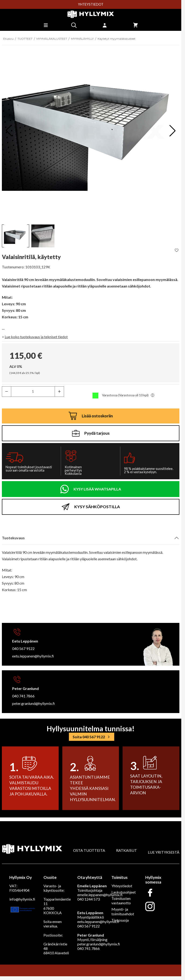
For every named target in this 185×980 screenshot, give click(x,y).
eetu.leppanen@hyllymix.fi (33, 656)
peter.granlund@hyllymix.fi (34, 703)
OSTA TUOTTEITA (89, 850)
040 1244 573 (89, 899)
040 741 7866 (23, 696)
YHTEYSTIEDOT (91, 4)
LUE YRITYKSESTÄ (164, 852)
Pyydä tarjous (91, 433)
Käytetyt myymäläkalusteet (117, 39)
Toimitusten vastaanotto (121, 901)
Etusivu (8, 39)
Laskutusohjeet (124, 892)
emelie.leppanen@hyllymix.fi (100, 895)
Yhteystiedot (122, 886)
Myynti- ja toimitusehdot (123, 911)
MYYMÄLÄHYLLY (82, 39)
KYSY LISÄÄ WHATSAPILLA (97, 489)
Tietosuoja (120, 920)
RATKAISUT (126, 850)
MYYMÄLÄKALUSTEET (52, 39)
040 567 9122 (23, 648)
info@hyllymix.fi (22, 899)
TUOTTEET (25, 39)
